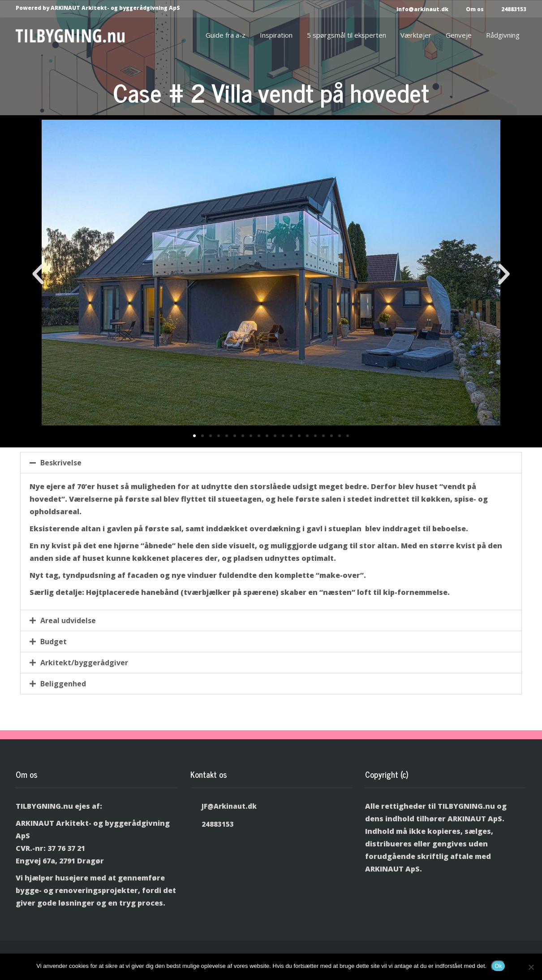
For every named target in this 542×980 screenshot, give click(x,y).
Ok (498, 966)
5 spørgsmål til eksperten (346, 35)
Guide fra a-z (226, 35)
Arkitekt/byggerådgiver (84, 663)
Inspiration (276, 35)
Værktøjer (416, 35)
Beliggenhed (63, 684)
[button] (38, 274)
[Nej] (531, 967)
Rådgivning (503, 35)
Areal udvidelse (68, 620)
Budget (54, 642)
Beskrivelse (61, 463)
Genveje (459, 35)
